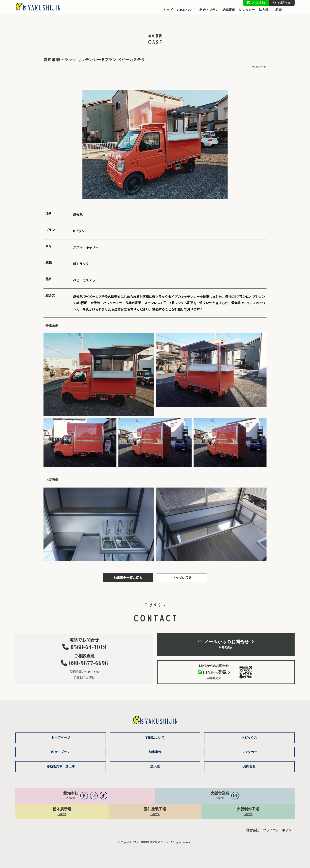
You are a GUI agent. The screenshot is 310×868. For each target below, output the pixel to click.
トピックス (249, 738)
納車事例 (229, 10)
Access (71, 798)
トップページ (61, 738)
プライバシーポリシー (279, 830)
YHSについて (186, 10)
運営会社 (253, 830)
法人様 (264, 10)
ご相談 (277, 10)
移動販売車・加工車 (61, 766)
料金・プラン (209, 10)
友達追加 (256, 3)
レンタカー (247, 10)
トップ (168, 10)
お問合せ (282, 3)
